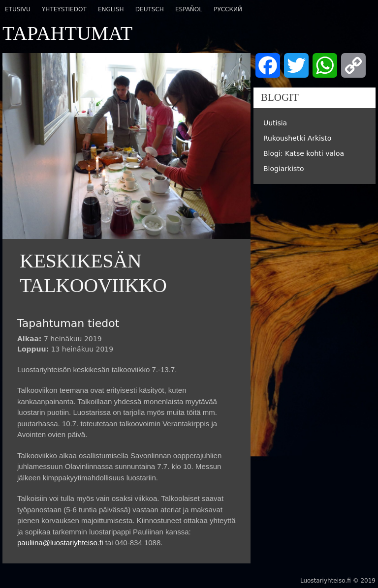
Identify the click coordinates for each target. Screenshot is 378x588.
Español (189, 9)
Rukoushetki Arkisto (297, 138)
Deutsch (150, 9)
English (111, 9)
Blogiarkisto (284, 169)
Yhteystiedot (64, 9)
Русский (228, 9)
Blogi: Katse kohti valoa (304, 153)
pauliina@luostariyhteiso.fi (60, 543)
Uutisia (275, 123)
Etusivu (18, 9)
